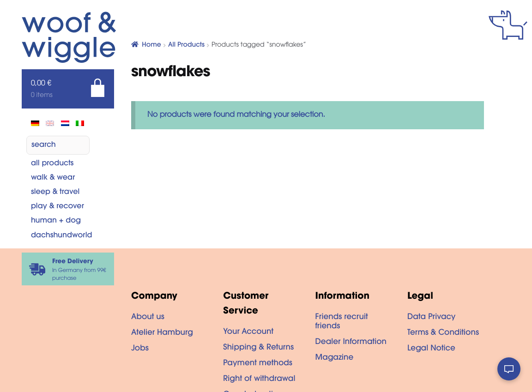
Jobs (140, 349)
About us (148, 318)
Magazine (335, 358)
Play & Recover (57, 207)
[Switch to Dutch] (65, 123)
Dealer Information (351, 343)
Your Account (248, 332)
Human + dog (56, 221)
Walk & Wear (53, 178)
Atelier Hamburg (162, 333)
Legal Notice (431, 349)
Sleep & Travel (55, 193)
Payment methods (258, 364)
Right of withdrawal (259, 380)
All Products (52, 164)
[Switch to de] (35, 123)
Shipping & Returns (258, 348)
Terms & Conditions (443, 333)
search (44, 145)
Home (151, 45)
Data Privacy (431, 318)
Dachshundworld (62, 236)
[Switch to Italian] (80, 123)
